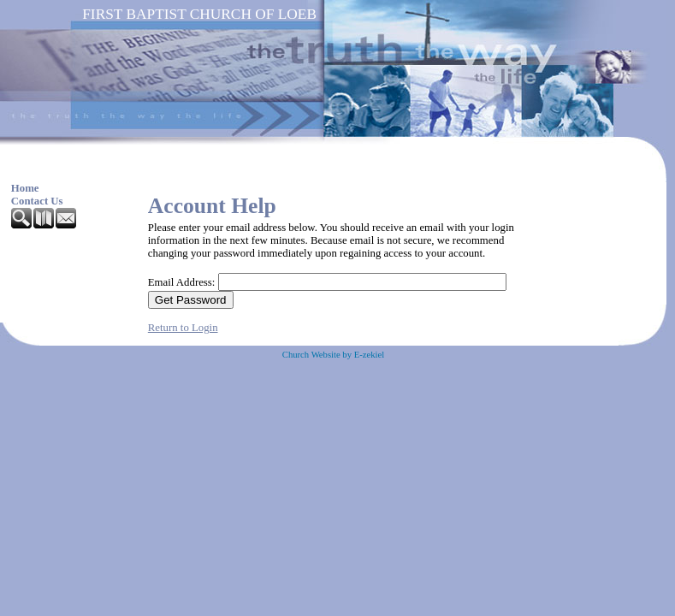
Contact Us (37, 201)
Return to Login (183, 328)
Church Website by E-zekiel (333, 355)
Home (25, 188)
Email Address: (182, 282)
